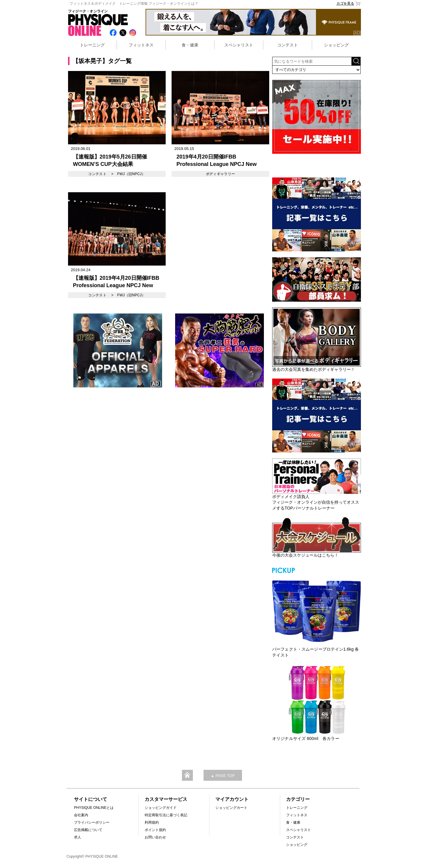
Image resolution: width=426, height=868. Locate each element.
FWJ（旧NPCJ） (131, 174)
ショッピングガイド (161, 808)
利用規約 (152, 822)
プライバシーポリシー (92, 822)
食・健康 (190, 45)
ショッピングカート (231, 808)
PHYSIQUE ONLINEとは (94, 808)
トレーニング (92, 45)
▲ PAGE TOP (223, 776)
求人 (78, 837)
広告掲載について (88, 830)
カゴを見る (349, 4)
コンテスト (288, 45)
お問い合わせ (155, 837)
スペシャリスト (239, 45)
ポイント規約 (155, 830)
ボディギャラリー (221, 174)
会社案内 (81, 815)
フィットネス (141, 45)
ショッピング (336, 45)
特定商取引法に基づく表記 (166, 815)
